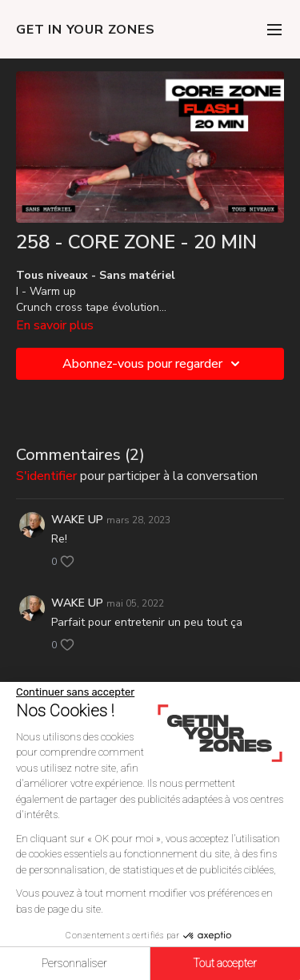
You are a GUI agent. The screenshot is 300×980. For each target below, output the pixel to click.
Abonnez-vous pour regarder (154, 364)
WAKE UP (77, 520)
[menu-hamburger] (274, 29)
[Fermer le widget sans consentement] (75, 692)
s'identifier (46, 476)
